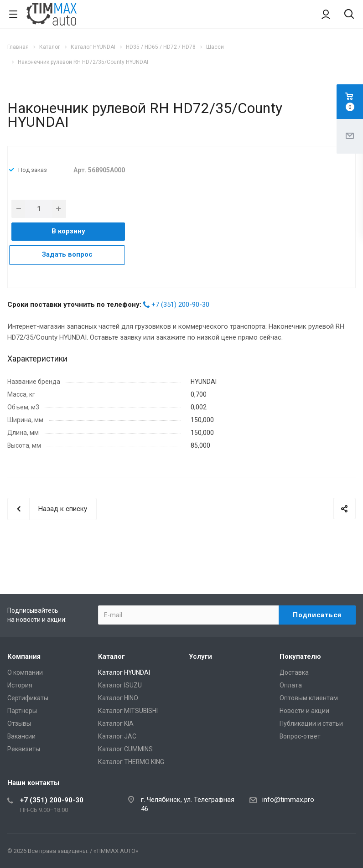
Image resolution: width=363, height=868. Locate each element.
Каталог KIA (116, 723)
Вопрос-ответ (300, 736)
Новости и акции (304, 711)
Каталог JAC (117, 736)
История (20, 685)
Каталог (111, 656)
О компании (25, 672)
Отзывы (19, 723)
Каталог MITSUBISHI (128, 711)
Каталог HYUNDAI (124, 672)
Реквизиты (24, 749)
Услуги (200, 656)
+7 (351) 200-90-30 (180, 305)
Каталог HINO (118, 698)
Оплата (291, 685)
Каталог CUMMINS (125, 749)
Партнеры (22, 711)
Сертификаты (28, 698)
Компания (24, 656)
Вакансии (21, 736)
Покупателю (300, 656)
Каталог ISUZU (120, 685)
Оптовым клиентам (309, 698)
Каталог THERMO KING (131, 762)
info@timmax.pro (288, 800)
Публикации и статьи (311, 723)
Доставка (294, 672)
